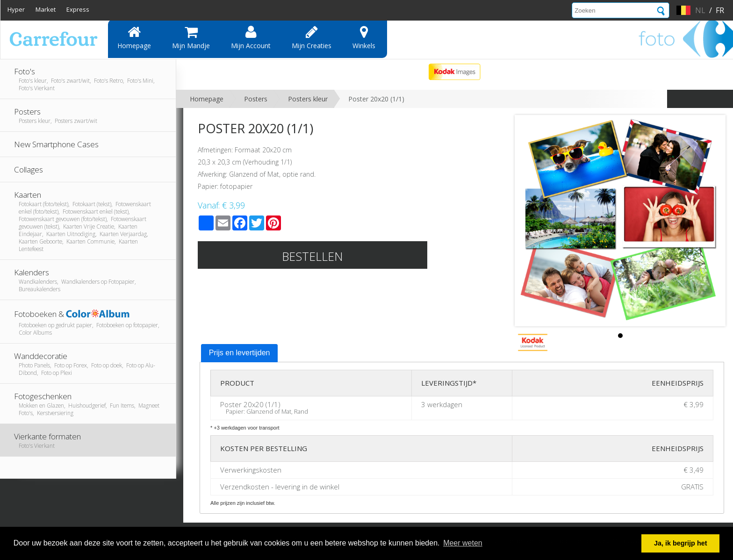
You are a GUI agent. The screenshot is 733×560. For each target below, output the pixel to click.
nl (700, 10)
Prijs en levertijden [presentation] (240, 353)
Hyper (16, 9)
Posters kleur (308, 99)
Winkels (364, 37)
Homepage (134, 37)
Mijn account (251, 37)
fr (720, 10)
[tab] (240, 353)
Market (46, 9)
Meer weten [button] (463, 543)
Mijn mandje (191, 37)
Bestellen (313, 256)
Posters (256, 99)
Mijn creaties (312, 37)
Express (78, 9)
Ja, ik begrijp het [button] (681, 543)
